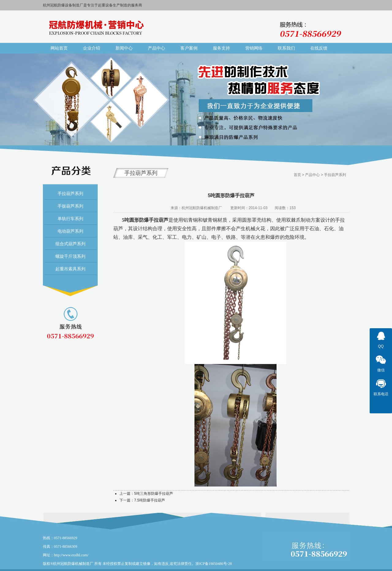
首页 (297, 175)
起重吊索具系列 (70, 269)
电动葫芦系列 (70, 231)
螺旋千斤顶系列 (70, 256)
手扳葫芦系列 (70, 206)
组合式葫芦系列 (70, 244)
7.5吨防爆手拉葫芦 (150, 500)
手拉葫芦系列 (70, 193)
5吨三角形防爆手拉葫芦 (154, 494)
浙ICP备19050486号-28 (214, 564)
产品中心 (312, 175)
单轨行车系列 (70, 219)
